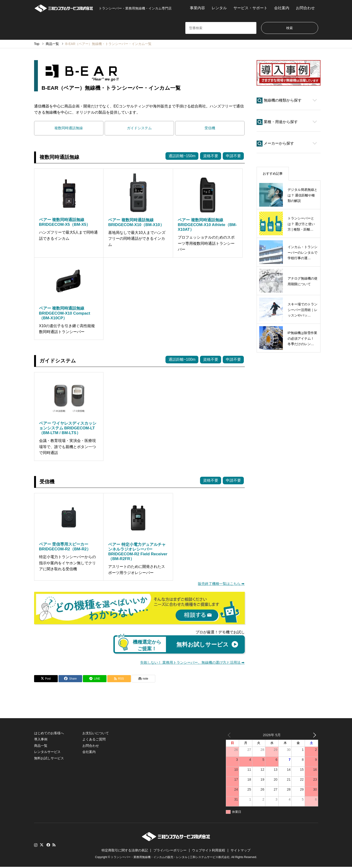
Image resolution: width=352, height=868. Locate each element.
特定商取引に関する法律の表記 (125, 851)
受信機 (210, 128)
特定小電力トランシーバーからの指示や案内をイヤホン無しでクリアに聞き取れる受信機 (67, 564)
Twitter (42, 846)
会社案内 (282, 8)
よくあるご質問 (94, 740)
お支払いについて (96, 734)
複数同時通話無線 (69, 128)
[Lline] (95, 680)
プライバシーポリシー (170, 851)
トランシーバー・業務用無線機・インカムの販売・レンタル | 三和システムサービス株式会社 (170, 858)
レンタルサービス (47, 753)
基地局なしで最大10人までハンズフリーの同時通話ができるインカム (137, 239)
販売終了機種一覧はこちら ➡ (220, 584)
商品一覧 (41, 747)
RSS (54, 846)
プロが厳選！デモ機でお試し (220, 633)
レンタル (219, 8)
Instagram (36, 846)
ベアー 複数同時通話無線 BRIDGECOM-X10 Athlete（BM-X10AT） (207, 225)
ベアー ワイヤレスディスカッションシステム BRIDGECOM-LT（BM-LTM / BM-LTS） (68, 429)
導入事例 (41, 740)
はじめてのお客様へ (49, 734)
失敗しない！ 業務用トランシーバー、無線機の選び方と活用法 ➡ (189, 664)
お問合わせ (305, 8)
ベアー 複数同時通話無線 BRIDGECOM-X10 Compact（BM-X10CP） (65, 314)
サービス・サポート (250, 8)
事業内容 (197, 8)
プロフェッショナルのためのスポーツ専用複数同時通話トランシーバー (206, 244)
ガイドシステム (139, 128)
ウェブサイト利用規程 (209, 851)
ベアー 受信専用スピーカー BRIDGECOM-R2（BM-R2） (65, 547)
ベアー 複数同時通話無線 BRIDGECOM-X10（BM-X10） (136, 223)
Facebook (48, 846)
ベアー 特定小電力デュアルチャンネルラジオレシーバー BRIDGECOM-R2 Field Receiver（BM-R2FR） (138, 552)
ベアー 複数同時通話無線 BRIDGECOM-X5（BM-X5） (65, 223)
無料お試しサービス (49, 759)
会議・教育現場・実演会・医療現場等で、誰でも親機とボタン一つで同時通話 (67, 447)
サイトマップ (241, 851)
